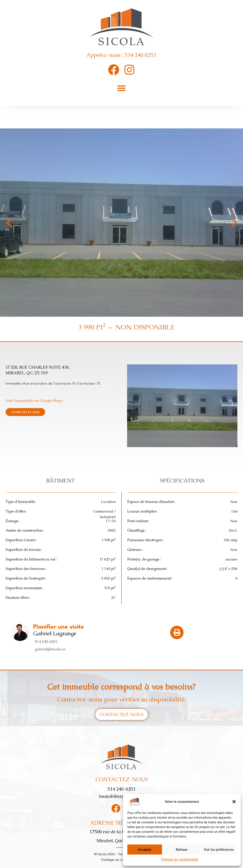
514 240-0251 (46, 642)
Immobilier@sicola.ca (121, 796)
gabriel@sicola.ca (50, 649)
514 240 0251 (141, 55)
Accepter (145, 850)
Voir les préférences (219, 850)
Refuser (182, 850)
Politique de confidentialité (179, 859)
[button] (234, 802)
